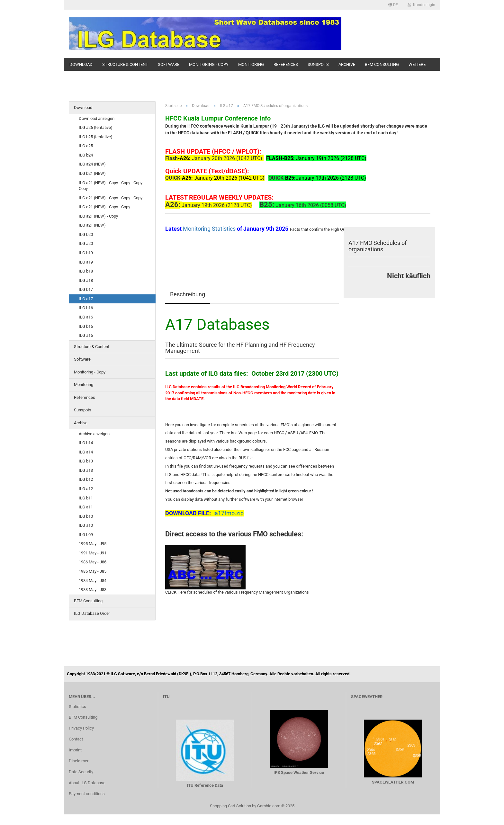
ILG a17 (86, 299)
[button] (393, 5)
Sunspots (318, 64)
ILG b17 (86, 289)
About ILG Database (87, 783)
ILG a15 (86, 335)
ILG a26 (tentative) (96, 127)
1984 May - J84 (93, 581)
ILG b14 (86, 443)
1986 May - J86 (93, 562)
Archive (347, 64)
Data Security (81, 772)
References (286, 64)
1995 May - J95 (93, 544)
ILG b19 (86, 253)
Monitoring (251, 64)
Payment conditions (87, 794)
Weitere (417, 64)
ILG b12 (86, 479)
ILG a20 (86, 243)
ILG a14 (86, 452)
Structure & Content (125, 64)
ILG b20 (86, 234)
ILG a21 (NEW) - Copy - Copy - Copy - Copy (112, 186)
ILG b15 (86, 326)
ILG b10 (86, 516)
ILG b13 (86, 461)
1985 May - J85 (93, 571)
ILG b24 (86, 155)
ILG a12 (86, 489)
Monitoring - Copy (209, 64)
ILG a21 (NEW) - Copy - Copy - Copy (111, 198)
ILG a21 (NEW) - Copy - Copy (104, 207)
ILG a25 (86, 146)
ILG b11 (86, 498)
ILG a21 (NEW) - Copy (98, 216)
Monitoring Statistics (210, 229)
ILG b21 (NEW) (92, 173)
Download (81, 64)
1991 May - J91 (93, 553)
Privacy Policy (81, 728)
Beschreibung (188, 294)
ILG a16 (86, 317)
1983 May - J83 (93, 590)
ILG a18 (86, 280)
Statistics (77, 707)
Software (169, 64)
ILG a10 (86, 525)
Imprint (75, 750)
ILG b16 (86, 308)
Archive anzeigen (94, 434)
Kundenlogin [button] (421, 5)
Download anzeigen (97, 118)
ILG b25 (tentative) (96, 137)
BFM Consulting (382, 64)
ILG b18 (86, 271)
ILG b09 (86, 535)
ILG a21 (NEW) (92, 225)
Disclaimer (79, 761)
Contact (76, 739)
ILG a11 (86, 507)
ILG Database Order (92, 613)
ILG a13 (86, 470)
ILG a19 (86, 262)
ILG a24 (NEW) (92, 164)
